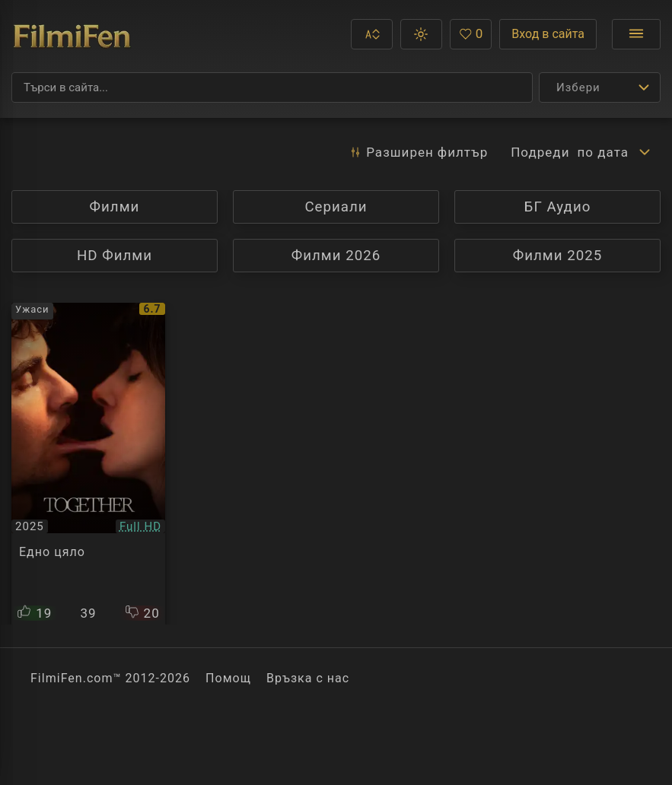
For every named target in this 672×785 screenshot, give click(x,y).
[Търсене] (272, 87)
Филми (141, 207)
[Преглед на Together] (88, 464)
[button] (372, 34)
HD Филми (141, 255)
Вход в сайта (548, 34)
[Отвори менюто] (636, 34)
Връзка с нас (308, 678)
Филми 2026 (336, 256)
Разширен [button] (418, 152)
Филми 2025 (558, 256)
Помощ (228, 678)
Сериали (362, 207)
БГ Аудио (557, 207)
